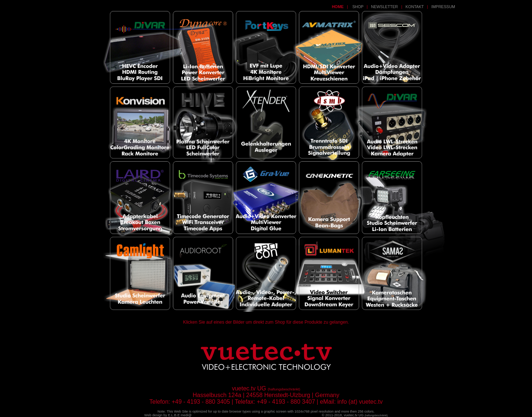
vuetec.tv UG (366, 415)
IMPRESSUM (443, 7)
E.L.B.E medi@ (180, 415)
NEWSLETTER (384, 7)
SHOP (357, 7)
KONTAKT (415, 7)
